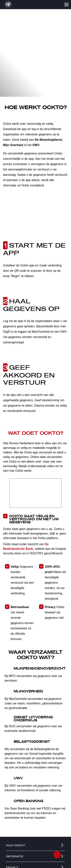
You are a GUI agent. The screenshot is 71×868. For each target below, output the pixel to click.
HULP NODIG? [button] (16, 845)
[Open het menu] (66, 5)
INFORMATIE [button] (15, 856)
